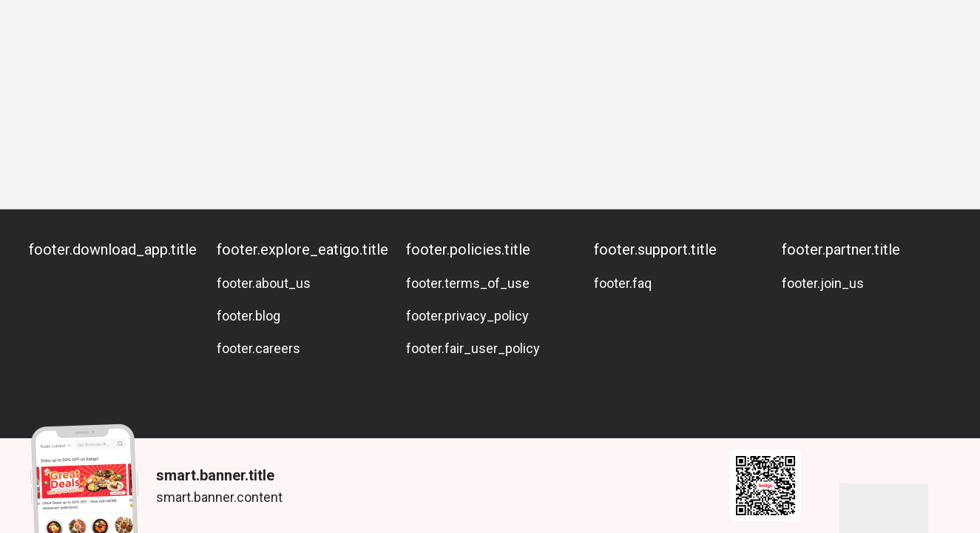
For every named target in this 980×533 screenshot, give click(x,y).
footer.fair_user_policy (473, 348)
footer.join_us (823, 283)
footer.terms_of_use (468, 283)
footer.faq (623, 283)
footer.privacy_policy (467, 316)
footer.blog (249, 316)
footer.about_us (264, 283)
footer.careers (258, 348)
